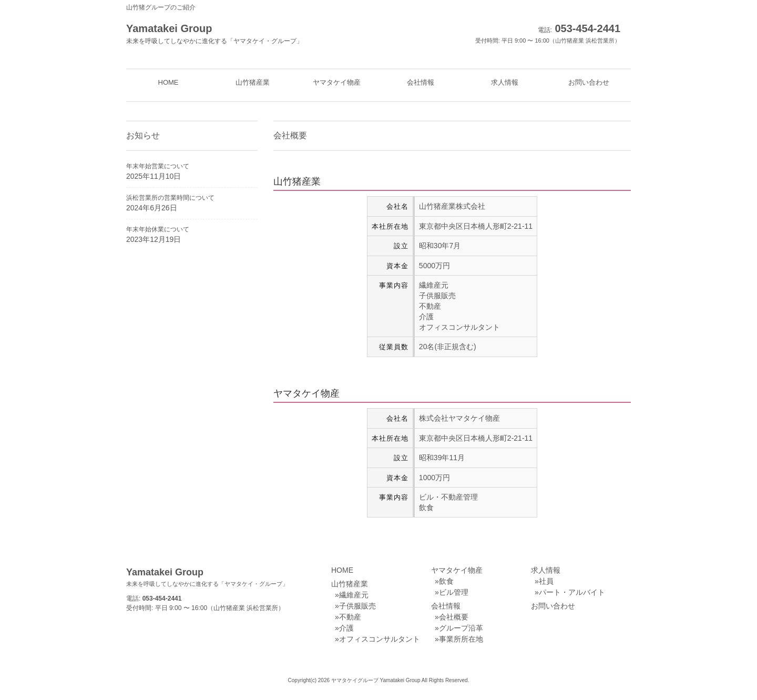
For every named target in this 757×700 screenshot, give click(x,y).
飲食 (446, 581)
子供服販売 (357, 606)
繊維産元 (354, 595)
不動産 (350, 617)
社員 (546, 581)
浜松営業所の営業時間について (170, 198)
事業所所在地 (461, 639)
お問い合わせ (553, 606)
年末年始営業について (158, 166)
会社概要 (454, 617)
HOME (342, 570)
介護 (346, 628)
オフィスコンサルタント (380, 639)
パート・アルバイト (572, 592)
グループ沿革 (461, 628)
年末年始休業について (158, 229)
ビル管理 (454, 592)
